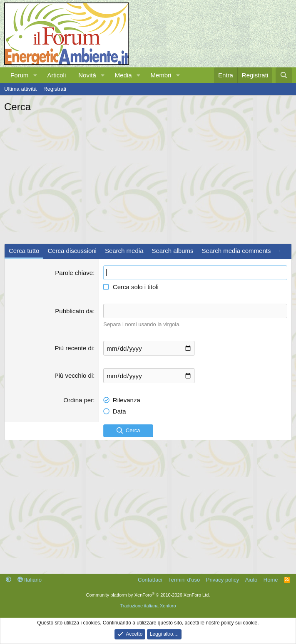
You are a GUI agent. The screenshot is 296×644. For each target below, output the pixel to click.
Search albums (172, 251)
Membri (161, 75)
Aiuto (251, 579)
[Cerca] (284, 75)
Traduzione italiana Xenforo (148, 606)
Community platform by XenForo (148, 594)
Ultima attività (20, 89)
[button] (35, 75)
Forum (19, 75)
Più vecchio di (74, 375)
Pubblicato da (74, 311)
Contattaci (150, 579)
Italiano (30, 579)
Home (271, 579)
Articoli (56, 75)
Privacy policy (223, 579)
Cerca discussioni (72, 251)
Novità (87, 75)
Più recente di (74, 348)
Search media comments (236, 251)
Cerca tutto (24, 251)
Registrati (55, 89)
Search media (124, 251)
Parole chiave (74, 273)
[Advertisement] (148, 176)
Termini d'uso (184, 579)
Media (123, 75)
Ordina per (78, 400)
